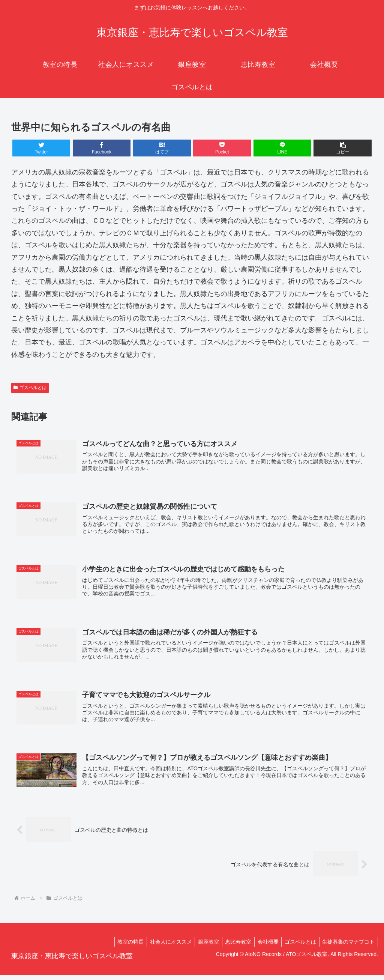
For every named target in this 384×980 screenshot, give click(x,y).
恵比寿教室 (232, 947)
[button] (342, 148)
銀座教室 (201, 947)
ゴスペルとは (30, 388)
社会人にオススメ (161, 947)
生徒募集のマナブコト (348, 947)
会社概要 (264, 947)
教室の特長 (119, 947)
